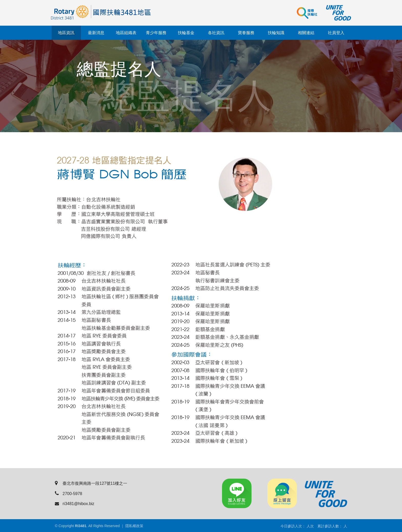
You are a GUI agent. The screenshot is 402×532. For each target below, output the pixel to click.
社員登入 (336, 33)
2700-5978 (69, 494)
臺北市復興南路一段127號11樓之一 (91, 483)
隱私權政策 (134, 526)
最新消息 (96, 33)
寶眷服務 (246, 33)
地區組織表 (126, 33)
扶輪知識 (276, 33)
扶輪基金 (186, 33)
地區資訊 (66, 33)
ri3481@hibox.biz (75, 504)
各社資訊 (216, 33)
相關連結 (306, 33)
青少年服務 (156, 33)
